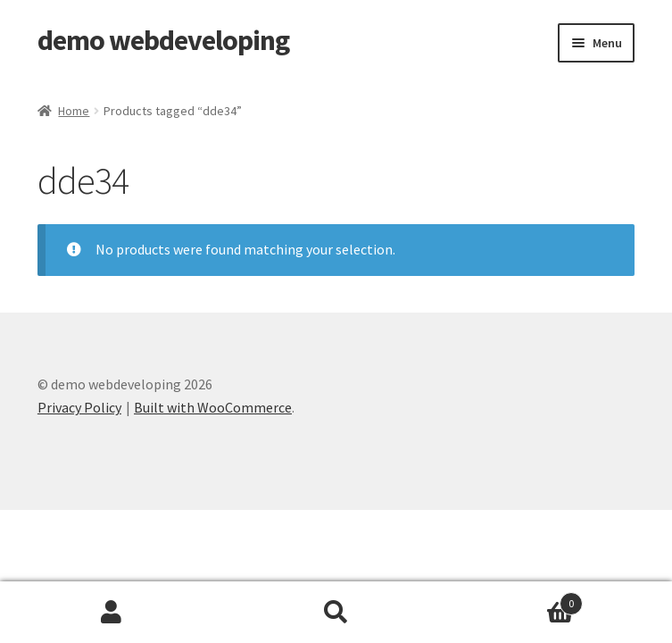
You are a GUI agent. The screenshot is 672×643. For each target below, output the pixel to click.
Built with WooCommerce (213, 407)
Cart (515, 600)
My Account (112, 613)
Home (74, 111)
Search (336, 613)
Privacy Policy (79, 407)
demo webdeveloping (163, 40)
